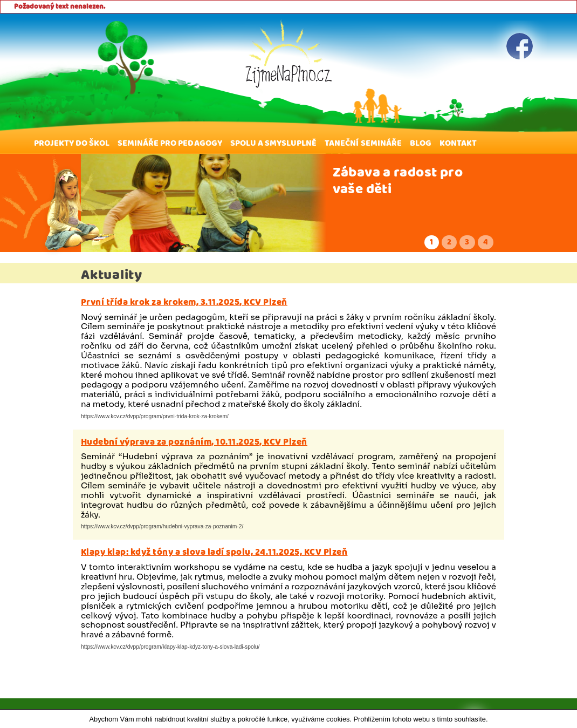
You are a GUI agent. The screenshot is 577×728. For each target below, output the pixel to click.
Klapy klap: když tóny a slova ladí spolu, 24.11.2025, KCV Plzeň (214, 552)
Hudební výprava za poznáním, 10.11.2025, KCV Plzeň (194, 442)
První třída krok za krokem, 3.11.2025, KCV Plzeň (184, 302)
